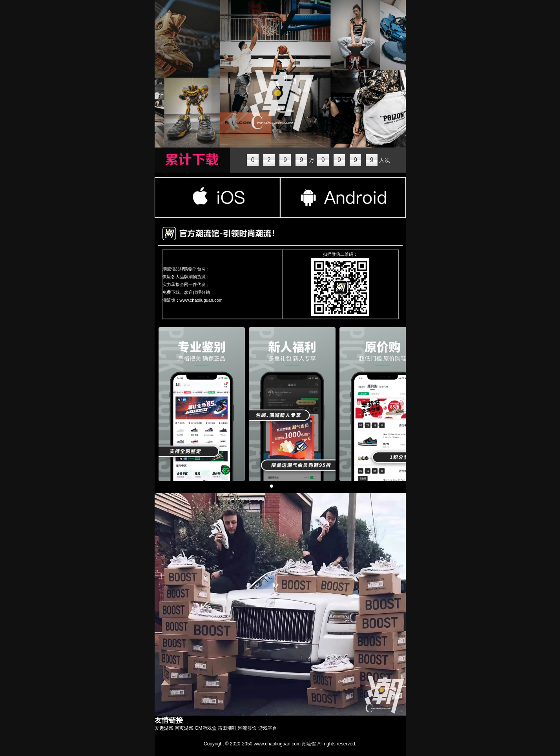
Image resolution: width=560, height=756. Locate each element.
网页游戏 (184, 728)
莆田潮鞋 (227, 728)
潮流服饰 (247, 728)
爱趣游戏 (164, 728)
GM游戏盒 (205, 728)
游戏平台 (268, 728)
